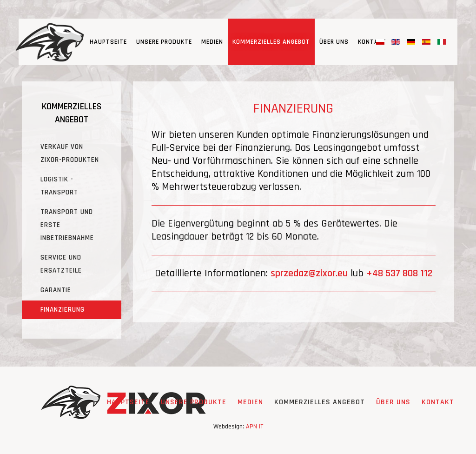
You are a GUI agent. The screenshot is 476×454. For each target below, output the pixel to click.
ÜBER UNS (334, 42)
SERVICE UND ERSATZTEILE (61, 264)
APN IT (255, 427)
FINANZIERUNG (63, 310)
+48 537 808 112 (399, 274)
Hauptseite (108, 42)
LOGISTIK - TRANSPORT (59, 186)
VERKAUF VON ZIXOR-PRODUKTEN (70, 153)
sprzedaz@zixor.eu (309, 274)
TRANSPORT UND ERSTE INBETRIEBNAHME (67, 225)
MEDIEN (212, 42)
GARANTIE (56, 290)
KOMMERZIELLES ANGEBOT (271, 42)
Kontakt (372, 42)
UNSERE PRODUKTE (164, 42)
